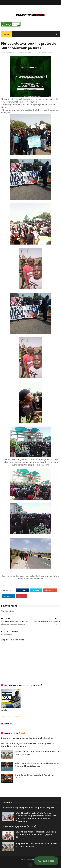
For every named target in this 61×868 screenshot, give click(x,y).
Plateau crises (47, 53)
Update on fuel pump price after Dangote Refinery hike (27, 738)
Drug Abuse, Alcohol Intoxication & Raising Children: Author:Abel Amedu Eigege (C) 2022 (36, 835)
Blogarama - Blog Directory (13, 716)
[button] (46, 861)
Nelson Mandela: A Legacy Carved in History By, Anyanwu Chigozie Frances (37, 765)
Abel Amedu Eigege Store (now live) (19, 826)
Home (6, 34)
